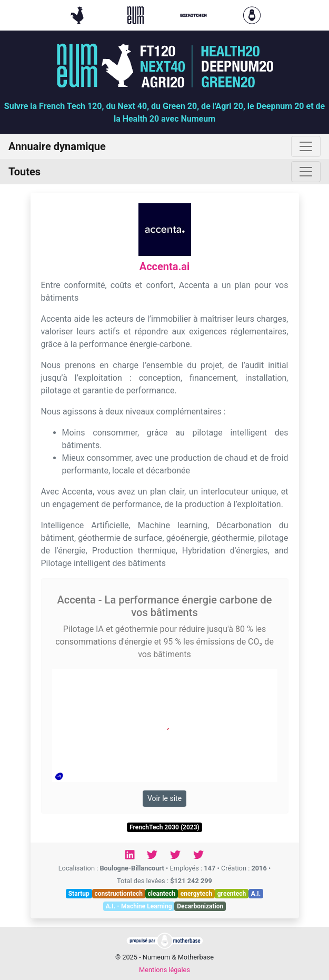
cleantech (162, 894)
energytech (196, 894)
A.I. (256, 894)
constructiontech (118, 894)
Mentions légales (164, 970)
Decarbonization (200, 906)
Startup (79, 894)
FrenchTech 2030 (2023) (164, 827)
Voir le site (164, 798)
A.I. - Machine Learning (139, 906)
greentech (232, 894)
